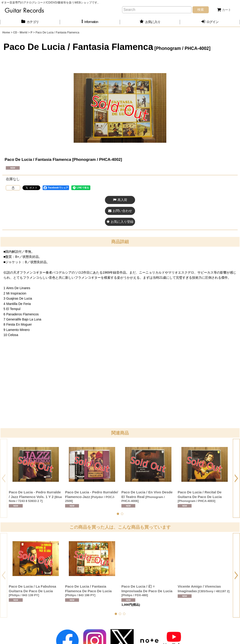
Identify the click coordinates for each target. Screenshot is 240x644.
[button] (90, 22)
